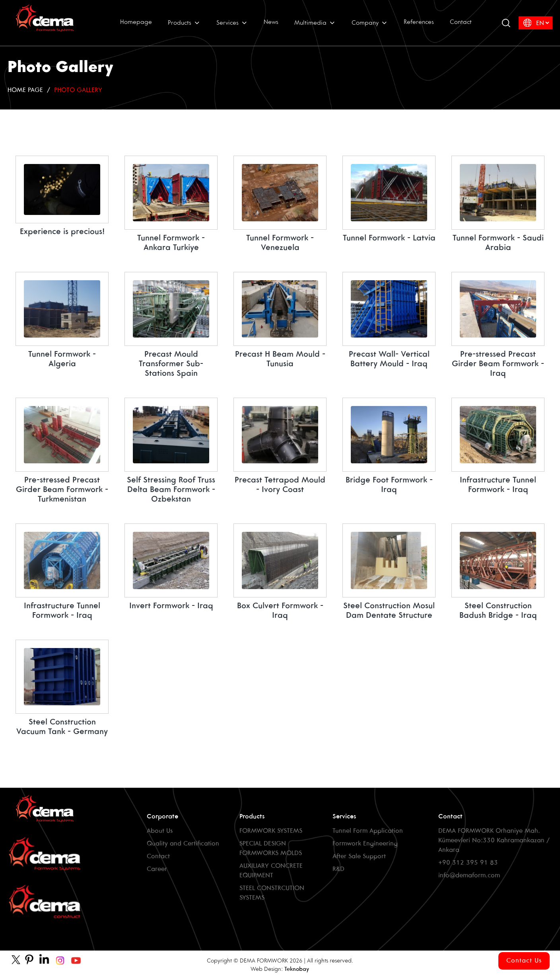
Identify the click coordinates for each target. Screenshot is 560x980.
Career (157, 869)
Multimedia (315, 23)
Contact (461, 22)
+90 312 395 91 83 (468, 863)
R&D (338, 869)
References (419, 22)
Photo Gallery (78, 90)
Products (184, 23)
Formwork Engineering (365, 844)
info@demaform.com (469, 876)
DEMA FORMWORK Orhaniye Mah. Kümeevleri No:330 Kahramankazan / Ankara (494, 840)
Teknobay (297, 969)
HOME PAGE (25, 90)
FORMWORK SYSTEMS (271, 831)
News (271, 22)
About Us (160, 831)
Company (370, 23)
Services (232, 23)
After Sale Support (359, 856)
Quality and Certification (183, 844)
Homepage (136, 22)
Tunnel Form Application (368, 831)
